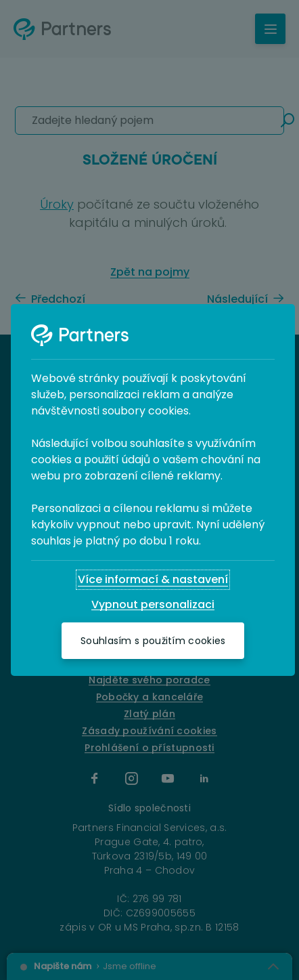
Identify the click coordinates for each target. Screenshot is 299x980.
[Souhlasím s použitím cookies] (153, 641)
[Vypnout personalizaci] (153, 605)
